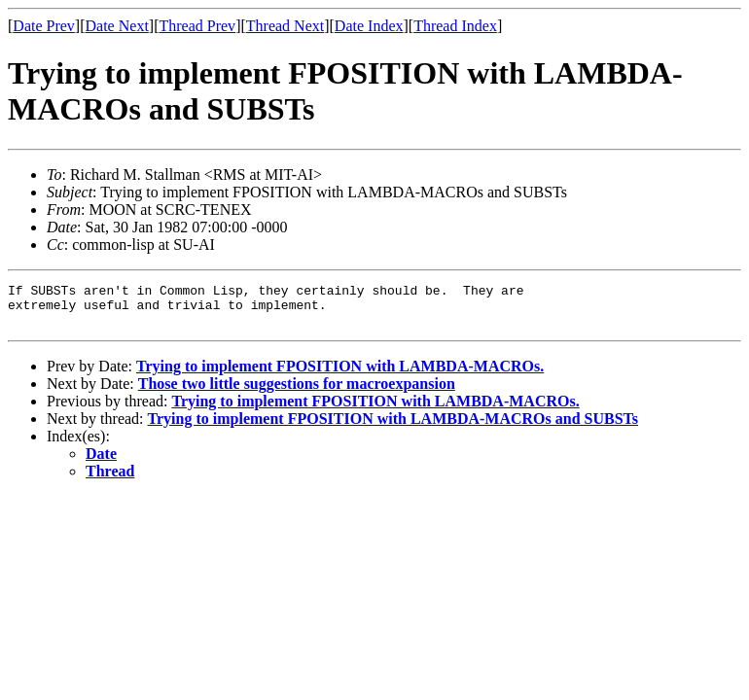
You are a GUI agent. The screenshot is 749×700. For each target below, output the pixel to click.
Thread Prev (197, 26)
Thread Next (285, 26)
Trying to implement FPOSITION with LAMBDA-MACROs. (340, 375)
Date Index (369, 26)
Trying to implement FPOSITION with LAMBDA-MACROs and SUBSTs (393, 427)
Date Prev (44, 26)
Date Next (117, 26)
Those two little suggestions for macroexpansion (297, 392)
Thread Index (455, 26)
